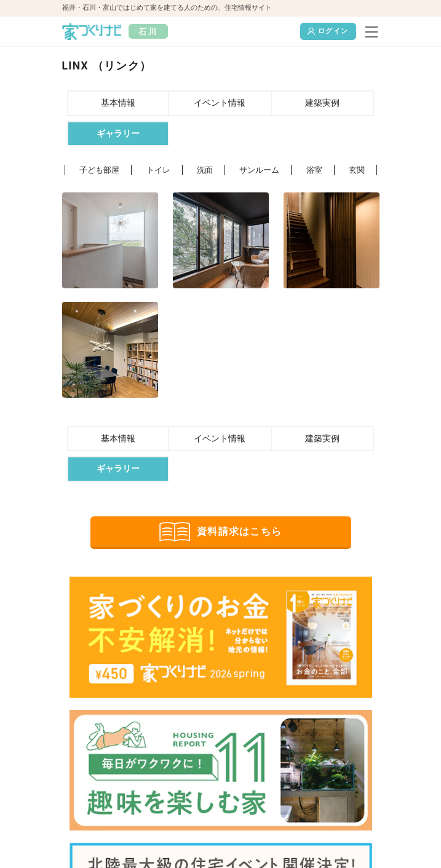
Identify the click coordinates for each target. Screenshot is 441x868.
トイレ (158, 170)
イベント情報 (220, 103)
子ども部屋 (99, 170)
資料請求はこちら (220, 532)
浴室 (314, 170)
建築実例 (322, 103)
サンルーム (259, 170)
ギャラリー (118, 134)
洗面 (205, 170)
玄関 (357, 170)
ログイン (328, 31)
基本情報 (118, 103)
